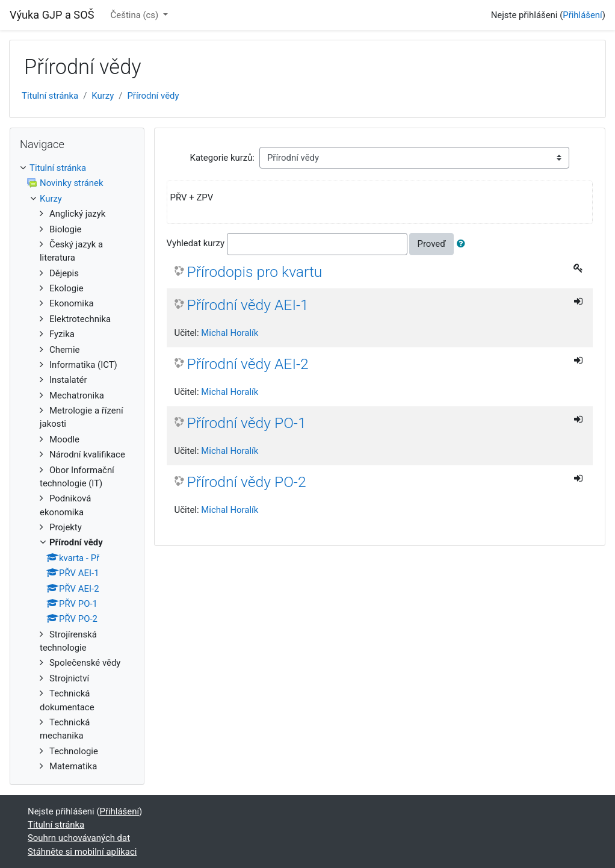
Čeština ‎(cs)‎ (136, 15)
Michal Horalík (230, 333)
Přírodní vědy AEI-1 (248, 305)
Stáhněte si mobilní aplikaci (82, 852)
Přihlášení (583, 15)
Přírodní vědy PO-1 (247, 423)
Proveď (431, 244)
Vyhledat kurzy (196, 244)
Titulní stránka (50, 96)
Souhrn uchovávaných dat (79, 838)
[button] (463, 244)
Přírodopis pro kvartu (255, 272)
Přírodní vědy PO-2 (247, 482)
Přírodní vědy (153, 96)
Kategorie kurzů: (222, 158)
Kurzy (103, 96)
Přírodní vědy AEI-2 (248, 364)
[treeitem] (77, 168)
